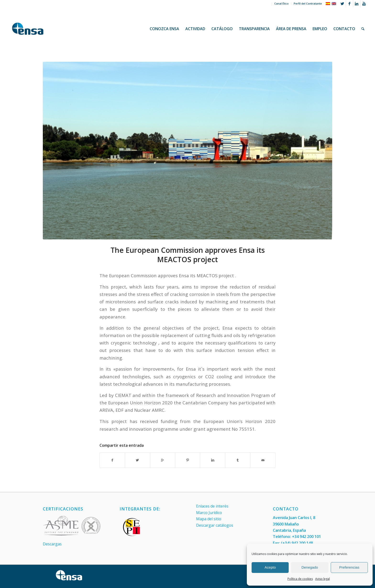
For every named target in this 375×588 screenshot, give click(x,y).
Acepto (270, 567)
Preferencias (349, 567)
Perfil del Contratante (308, 3)
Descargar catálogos (215, 525)
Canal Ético (281, 3)
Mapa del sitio (209, 519)
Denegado (310, 567)
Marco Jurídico (209, 513)
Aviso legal (323, 579)
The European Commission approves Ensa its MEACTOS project (188, 255)
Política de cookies (300, 579)
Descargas (52, 544)
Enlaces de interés (212, 506)
